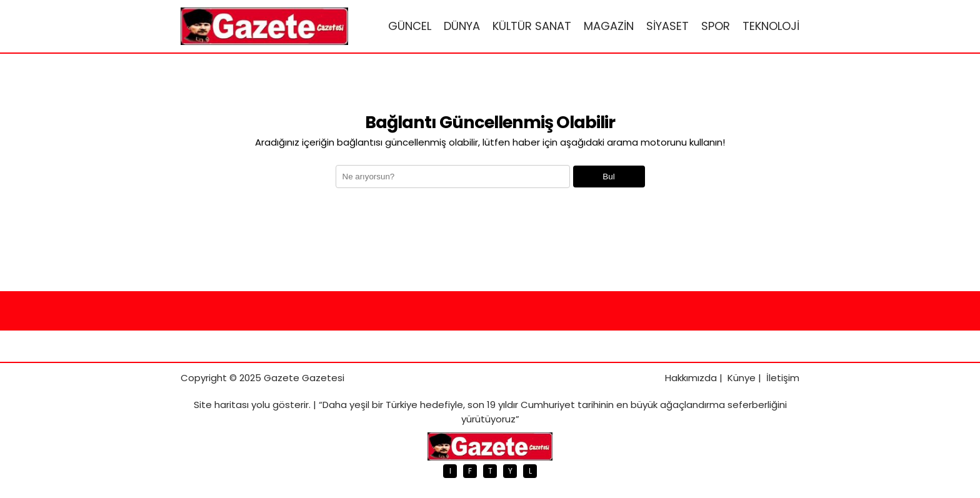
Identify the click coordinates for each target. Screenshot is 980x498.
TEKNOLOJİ (771, 26)
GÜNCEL (410, 26)
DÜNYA (462, 26)
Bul (608, 177)
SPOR (716, 26)
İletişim (783, 378)
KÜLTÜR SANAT (532, 26)
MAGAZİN (609, 26)
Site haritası (221, 405)
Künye (742, 378)
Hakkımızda (691, 378)
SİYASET (667, 26)
